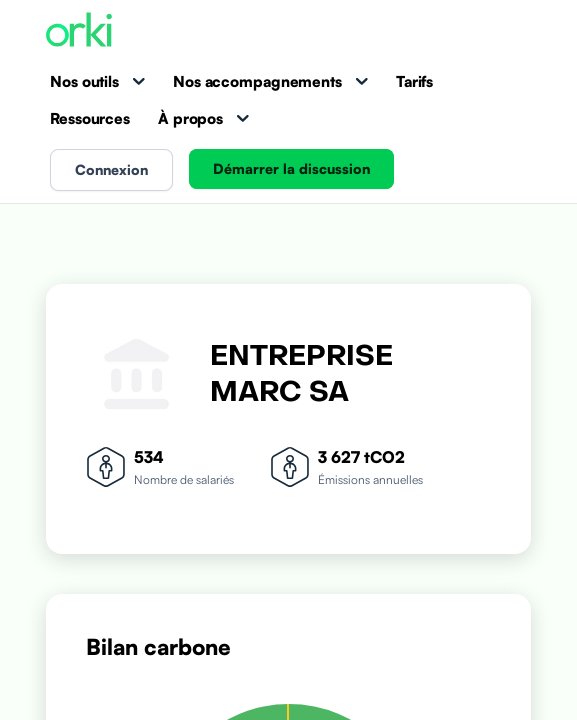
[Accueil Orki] (79, 31)
